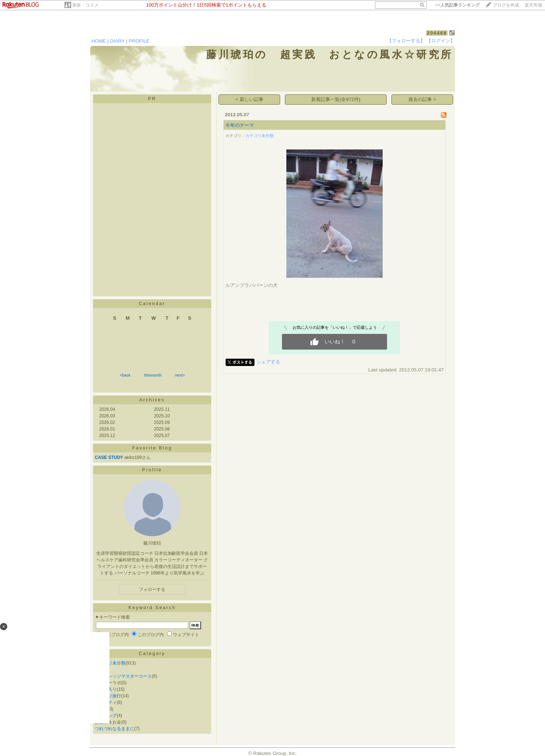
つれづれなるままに (115, 729)
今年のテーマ (240, 125)
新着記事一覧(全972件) (336, 99)
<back (125, 375)
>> (457, 5)
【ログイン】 (441, 41)
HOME (99, 41)
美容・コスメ (85, 5)
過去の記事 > (422, 99)
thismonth (153, 375)
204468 (437, 33)
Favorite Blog (152, 448)
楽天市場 (533, 5)
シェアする (268, 362)
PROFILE (139, 41)
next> (180, 375)
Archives (152, 400)
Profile (152, 470)
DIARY (117, 41)
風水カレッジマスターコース (123, 676)
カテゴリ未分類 (110, 663)
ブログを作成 (506, 5)
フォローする (152, 589)
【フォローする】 (406, 41)
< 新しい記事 (249, 99)
